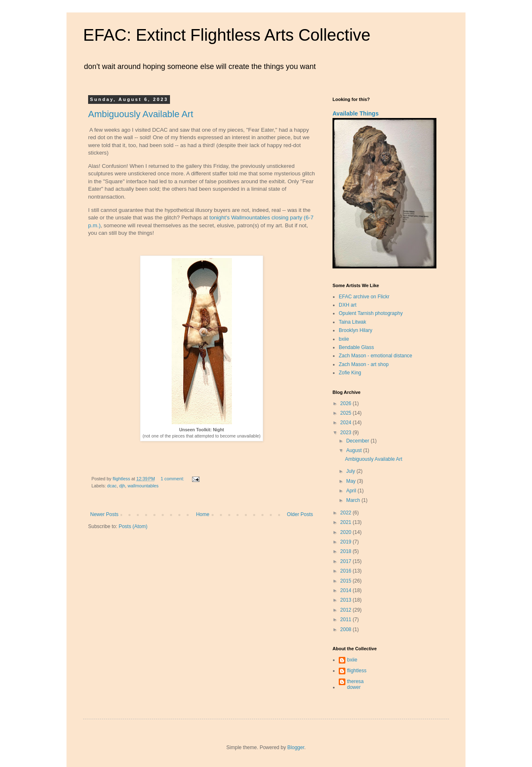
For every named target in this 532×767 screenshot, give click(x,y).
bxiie (344, 339)
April (352, 491)
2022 (347, 513)
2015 (347, 581)
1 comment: (173, 479)
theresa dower (355, 684)
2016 (347, 571)
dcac (112, 486)
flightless (357, 671)
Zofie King (350, 373)
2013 (347, 600)
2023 (347, 433)
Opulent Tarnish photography (371, 313)
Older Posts (300, 514)
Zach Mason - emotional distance (376, 356)
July (351, 471)
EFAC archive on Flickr (364, 297)
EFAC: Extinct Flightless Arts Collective (227, 35)
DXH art (348, 305)
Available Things (356, 113)
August (355, 450)
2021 (347, 522)
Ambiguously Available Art (141, 114)
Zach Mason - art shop (364, 364)
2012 (347, 610)
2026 (347, 403)
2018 (347, 551)
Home (203, 514)
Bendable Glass (356, 347)
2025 (347, 413)
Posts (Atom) (133, 526)
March (354, 500)
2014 (347, 590)
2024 (347, 423)
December (358, 441)
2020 (347, 532)
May (352, 481)
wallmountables (143, 486)
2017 (347, 561)
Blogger (296, 747)
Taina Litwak (352, 322)
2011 (347, 619)
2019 (347, 542)
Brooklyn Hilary (356, 330)
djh (122, 486)
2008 (347, 629)
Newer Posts (104, 514)
